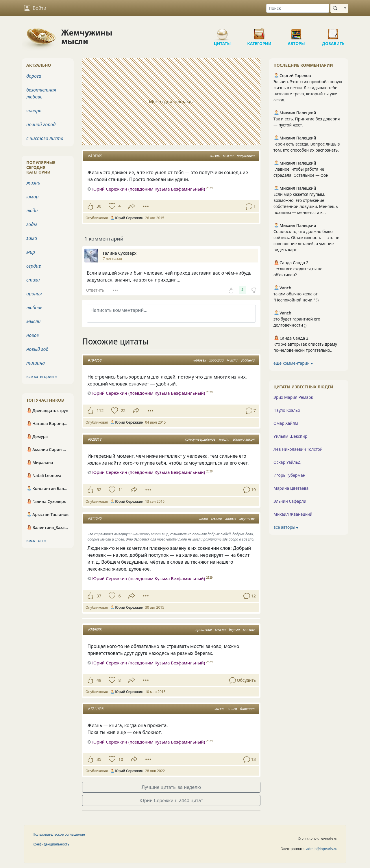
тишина (36, 363)
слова (203, 518)
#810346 (95, 156)
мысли (228, 156)
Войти (35, 8)
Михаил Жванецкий (293, 514)
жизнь (214, 156)
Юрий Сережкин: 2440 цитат (171, 800)
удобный (248, 360)
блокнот (247, 709)
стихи (33, 280)
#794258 (95, 360)
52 (99, 490)
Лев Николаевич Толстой (298, 449)
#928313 (95, 439)
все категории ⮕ (42, 376)
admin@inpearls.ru (322, 849)
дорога (34, 76)
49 (99, 680)
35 (99, 759)
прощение (204, 630)
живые (231, 518)
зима (32, 238)
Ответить (95, 290)
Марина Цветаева (291, 488)
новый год (37, 349)
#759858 (95, 630)
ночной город (41, 124)
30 (99, 206)
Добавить (333, 32)
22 (123, 410)
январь (34, 111)
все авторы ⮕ (286, 527)
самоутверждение (200, 439)
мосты (249, 630)
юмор (32, 197)
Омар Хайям (286, 423)
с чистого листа (45, 138)
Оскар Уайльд (287, 462)
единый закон (244, 439)
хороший (217, 360)
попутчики (246, 156)
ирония (34, 294)
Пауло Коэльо (287, 410)
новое (33, 335)
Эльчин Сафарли (290, 501)
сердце (34, 266)
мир (31, 252)
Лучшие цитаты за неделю (171, 787)
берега (234, 630)
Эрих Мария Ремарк (293, 397)
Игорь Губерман (289, 475)
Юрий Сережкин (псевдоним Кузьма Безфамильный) (149, 393)
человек (200, 360)
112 (100, 410)
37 (99, 596)
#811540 (95, 518)
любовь (34, 308)
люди (32, 211)
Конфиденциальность (51, 844)
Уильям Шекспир (290, 436)
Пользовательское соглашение (59, 834)
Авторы (296, 32)
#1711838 (96, 709)
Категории (259, 32)
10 (121, 759)
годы (32, 224)
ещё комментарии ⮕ (293, 363)
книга (232, 709)
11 (121, 490)
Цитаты (222, 32)
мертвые (247, 518)
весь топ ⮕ (36, 540)
